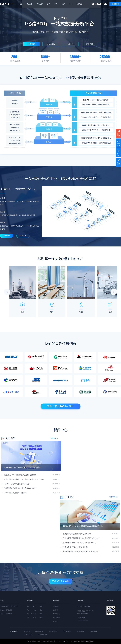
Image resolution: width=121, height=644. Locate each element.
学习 (56, 4)
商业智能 (56, 606)
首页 (21, 4)
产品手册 (90, 44)
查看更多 (53, 438)
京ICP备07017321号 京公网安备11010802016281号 (74, 641)
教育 (41, 614)
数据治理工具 (39, 632)
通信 (34, 614)
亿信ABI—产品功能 (6, 610)
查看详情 (23, 236)
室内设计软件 (67, 632)
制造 (41, 618)
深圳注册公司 (28, 634)
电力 (34, 610)
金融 (41, 606)
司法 (41, 610)
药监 (34, 618)
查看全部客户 (61, 406)
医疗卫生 (29, 614)
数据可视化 (57, 614)
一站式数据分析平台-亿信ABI (9, 606)
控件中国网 (94, 632)
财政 (34, 606)
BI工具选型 (57, 618)
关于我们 (79, 4)
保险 (28, 610)
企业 (28, 618)
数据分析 (56, 610)
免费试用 (115, 4)
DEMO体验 (51, 44)
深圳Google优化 (43, 634)
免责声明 (91, 641)
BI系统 (55, 621)
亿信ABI (30, 4)
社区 (71, 4)
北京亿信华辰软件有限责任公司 (50, 641)
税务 (28, 606)
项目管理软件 (81, 632)
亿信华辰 (27, 632)
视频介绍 (70, 44)
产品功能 (40, 4)
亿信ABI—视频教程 (6, 614)
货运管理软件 (53, 632)
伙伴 (63, 4)
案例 (49, 4)
